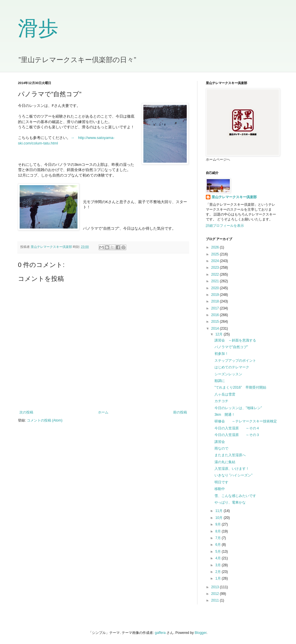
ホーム (103, 412)
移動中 (220, 489)
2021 (216, 281)
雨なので (221, 448)
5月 (219, 552)
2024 (216, 261)
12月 (220, 334)
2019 (216, 295)
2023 (216, 268)
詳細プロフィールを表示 (225, 226)
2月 (219, 572)
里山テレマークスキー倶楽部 (234, 197)
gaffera (160, 633)
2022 (216, 274)
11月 (220, 511)
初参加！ (221, 354)
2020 (216, 288)
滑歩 (38, 28)
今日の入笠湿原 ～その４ (237, 428)
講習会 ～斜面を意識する (235, 340)
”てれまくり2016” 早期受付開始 (240, 387)
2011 (216, 600)
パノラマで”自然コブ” (231, 347)
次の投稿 (26, 412)
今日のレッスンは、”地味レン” (238, 408)
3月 (219, 565)
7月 (219, 538)
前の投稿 (180, 412)
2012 (216, 594)
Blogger (201, 633)
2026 (216, 247)
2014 (216, 329)
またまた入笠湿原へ (230, 455)
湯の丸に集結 (225, 462)
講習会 (220, 442)
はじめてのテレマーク (232, 367)
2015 (216, 322)
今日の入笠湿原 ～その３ (237, 435)
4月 (219, 558)
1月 (219, 578)
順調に (220, 381)
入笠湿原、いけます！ (232, 469)
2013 (216, 587)
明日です (221, 482)
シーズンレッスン (228, 374)
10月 (220, 518)
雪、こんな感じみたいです (235, 496)
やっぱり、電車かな (230, 502)
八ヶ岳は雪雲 (225, 394)
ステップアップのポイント (235, 361)
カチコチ (221, 401)
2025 (216, 254)
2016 (216, 315)
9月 (219, 524)
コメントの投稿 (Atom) (45, 420)
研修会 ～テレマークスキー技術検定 (246, 421)
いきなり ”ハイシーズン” (233, 475)
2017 (216, 308)
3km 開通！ (225, 415)
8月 (219, 531)
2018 (216, 301)
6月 (219, 545)
